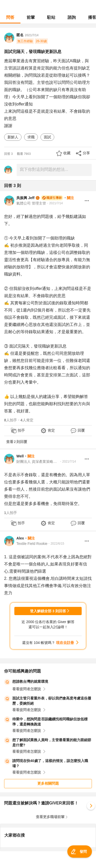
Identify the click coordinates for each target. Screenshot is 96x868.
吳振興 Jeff (25, 198)
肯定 (51, 430)
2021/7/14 (32, 35)
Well (20, 456)
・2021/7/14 (54, 203)
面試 (47, 137)
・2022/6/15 (56, 544)
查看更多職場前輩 (50, 817)
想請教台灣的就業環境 (30, 681)
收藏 (67, 153)
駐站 (51, 17)
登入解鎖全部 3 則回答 (48, 611)
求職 (31, 137)
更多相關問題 (48, 783)
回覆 (81, 430)
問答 (10, 17)
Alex (20, 538)
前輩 (31, 17)
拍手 (21, 430)
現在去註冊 (65, 643)
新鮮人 (13, 137)
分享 (86, 153)
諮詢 (72, 17)
